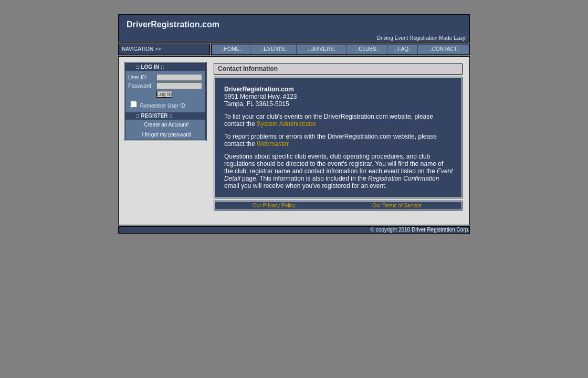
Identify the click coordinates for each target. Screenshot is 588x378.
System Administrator (286, 124)
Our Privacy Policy (274, 206)
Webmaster (273, 144)
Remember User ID (158, 106)
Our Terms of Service (397, 206)
